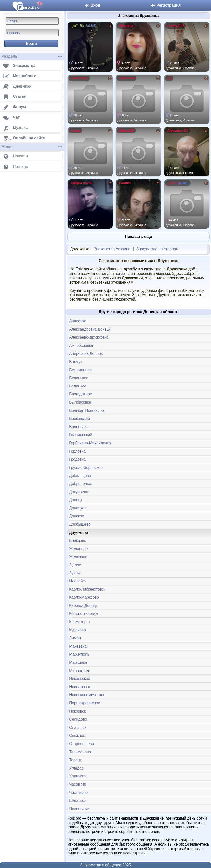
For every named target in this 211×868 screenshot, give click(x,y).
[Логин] (32, 21)
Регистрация (165, 5)
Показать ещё (138, 237)
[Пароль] (32, 33)
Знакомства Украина (112, 249)
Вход (92, 5)
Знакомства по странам (158, 249)
